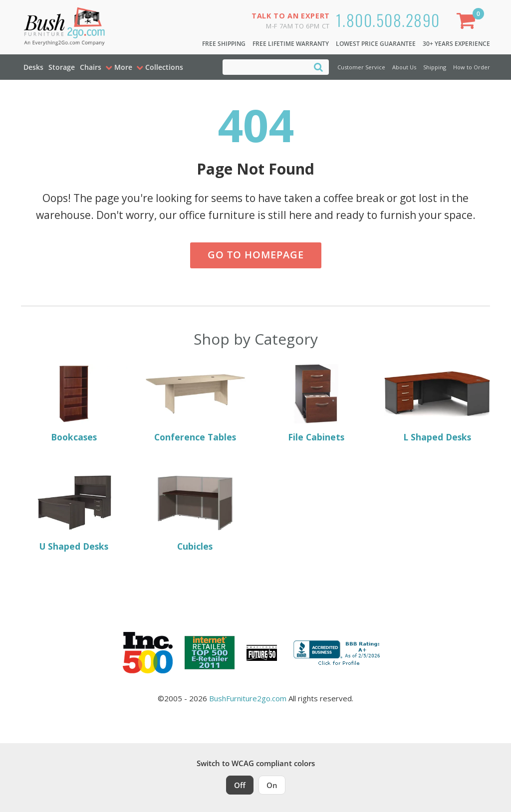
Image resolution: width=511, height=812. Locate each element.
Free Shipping (224, 44)
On (272, 785)
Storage (62, 67)
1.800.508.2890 (388, 20)
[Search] (318, 67)
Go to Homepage (256, 255)
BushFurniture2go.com (248, 698)
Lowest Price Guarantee (376, 44)
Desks (33, 67)
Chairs (91, 67)
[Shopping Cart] (468, 23)
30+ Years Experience (456, 44)
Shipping (435, 67)
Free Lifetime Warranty (291, 44)
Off (240, 785)
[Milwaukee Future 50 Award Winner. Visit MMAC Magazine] (262, 653)
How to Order (472, 67)
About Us (404, 67)
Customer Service (361, 67)
